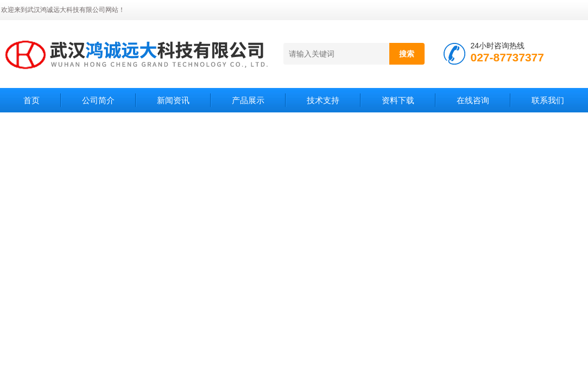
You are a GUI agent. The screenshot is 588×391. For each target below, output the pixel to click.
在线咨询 (473, 100)
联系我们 (548, 100)
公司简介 (98, 100)
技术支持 (323, 100)
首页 (31, 100)
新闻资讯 (173, 100)
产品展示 (248, 100)
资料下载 (398, 100)
